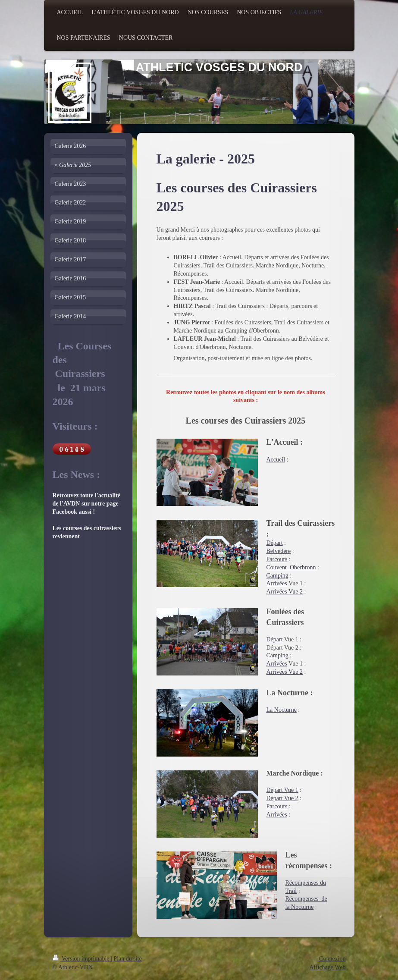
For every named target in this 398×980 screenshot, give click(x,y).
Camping (277, 576)
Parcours (277, 559)
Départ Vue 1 (282, 790)
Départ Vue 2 (282, 798)
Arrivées (277, 583)
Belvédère (279, 551)
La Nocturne (282, 710)
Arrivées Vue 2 (285, 592)
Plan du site (127, 959)
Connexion (332, 959)
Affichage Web (327, 967)
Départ (275, 543)
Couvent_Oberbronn (291, 567)
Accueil (276, 460)
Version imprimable (82, 959)
